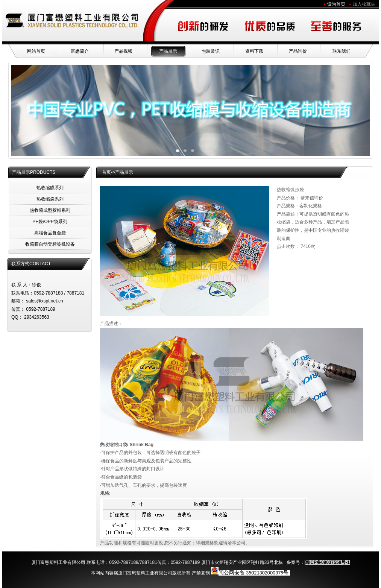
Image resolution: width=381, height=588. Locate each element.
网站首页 (36, 51)
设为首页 (336, 4)
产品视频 (123, 51)
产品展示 (168, 51)
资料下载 (254, 51)
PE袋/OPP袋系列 (50, 222)
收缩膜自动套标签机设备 (50, 244)
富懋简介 (80, 51)
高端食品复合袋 (50, 233)
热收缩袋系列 (50, 199)
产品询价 (298, 51)
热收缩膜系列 (50, 188)
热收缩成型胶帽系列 (50, 210)
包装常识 (211, 51)
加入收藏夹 (364, 4)
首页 (106, 172)
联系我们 (342, 51)
